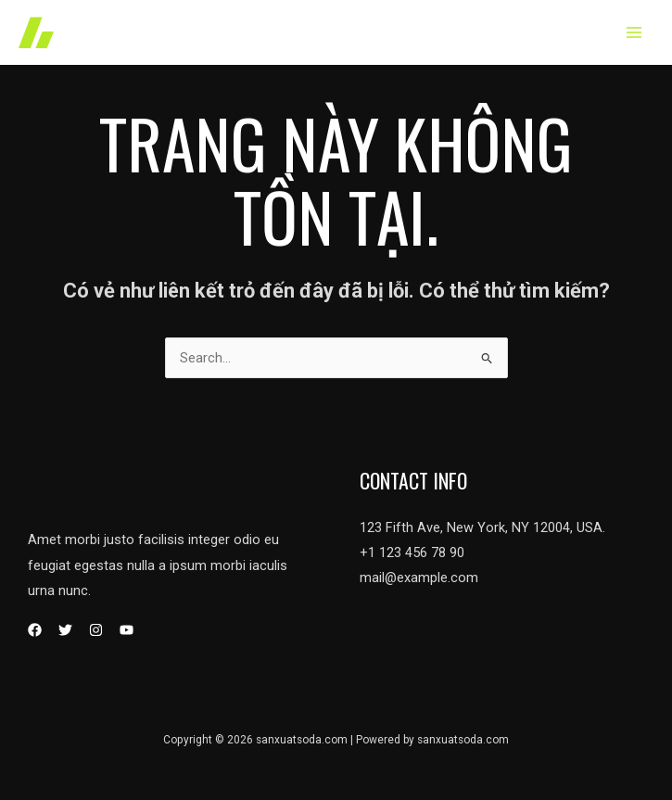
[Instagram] (96, 630)
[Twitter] (65, 630)
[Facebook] (35, 630)
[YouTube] (127, 630)
